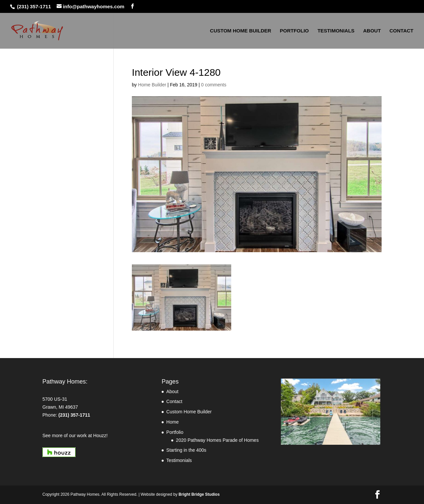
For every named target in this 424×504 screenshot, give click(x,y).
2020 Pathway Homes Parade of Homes (217, 440)
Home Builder (152, 85)
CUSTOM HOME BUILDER (241, 31)
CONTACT (401, 31)
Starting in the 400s (186, 450)
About (172, 391)
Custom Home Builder (189, 412)
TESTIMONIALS (336, 31)
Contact (174, 401)
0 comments (214, 85)
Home (172, 422)
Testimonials (179, 460)
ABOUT (372, 31)
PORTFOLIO (294, 31)
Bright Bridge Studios (199, 494)
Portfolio (175, 432)
